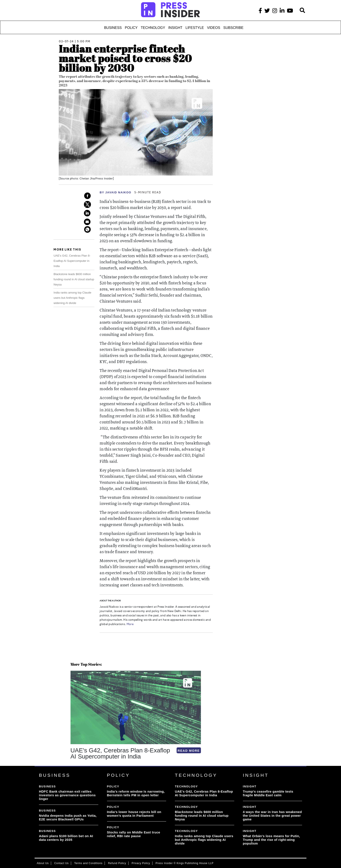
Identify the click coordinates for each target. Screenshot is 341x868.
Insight (175, 28)
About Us (43, 863)
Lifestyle (195, 28)
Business (113, 28)
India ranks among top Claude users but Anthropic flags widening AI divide (72, 298)
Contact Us (61, 863)
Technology (153, 28)
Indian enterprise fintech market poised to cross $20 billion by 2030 (125, 58)
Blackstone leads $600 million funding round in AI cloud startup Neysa (74, 279)
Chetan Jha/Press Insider (96, 178)
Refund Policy (117, 863)
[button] (71, 766)
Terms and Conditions (88, 863)
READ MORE (131, 751)
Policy (131, 28)
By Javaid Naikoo (115, 192)
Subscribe (233, 28)
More (130, 625)
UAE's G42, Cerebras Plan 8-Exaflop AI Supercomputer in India (72, 261)
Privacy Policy (141, 863)
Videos (214, 28)
